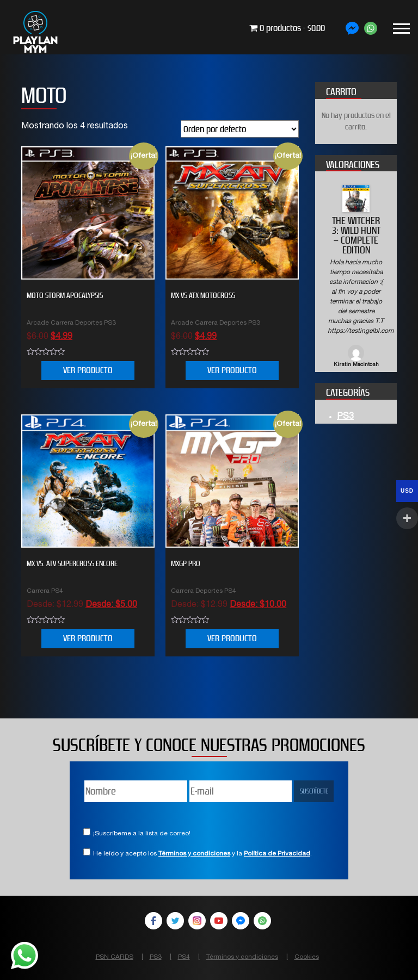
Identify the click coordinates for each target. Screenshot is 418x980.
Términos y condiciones (194, 854)
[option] (356, 277)
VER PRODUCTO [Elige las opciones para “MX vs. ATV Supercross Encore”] (88, 638)
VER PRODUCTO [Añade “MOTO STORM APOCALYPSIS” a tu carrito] (88, 370)
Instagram (197, 921)
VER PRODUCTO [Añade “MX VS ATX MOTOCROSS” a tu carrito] (232, 370)
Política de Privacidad (277, 854)
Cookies (307, 957)
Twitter (175, 921)
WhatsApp (262, 921)
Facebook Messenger (241, 921)
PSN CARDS (115, 957)
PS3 (345, 417)
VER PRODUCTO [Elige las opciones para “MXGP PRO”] (232, 638)
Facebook (153, 921)
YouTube (219, 921)
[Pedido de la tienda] (240, 129)
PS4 (184, 957)
